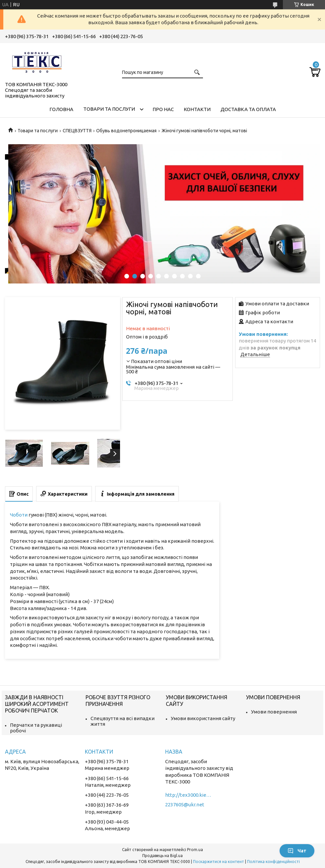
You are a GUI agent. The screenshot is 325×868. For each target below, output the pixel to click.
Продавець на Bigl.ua (162, 856)
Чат (297, 851)
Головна (61, 109)
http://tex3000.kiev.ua (188, 795)
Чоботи (19, 515)
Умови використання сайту (203, 718)
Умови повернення (274, 712)
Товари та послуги (109, 109)
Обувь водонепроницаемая (126, 131)
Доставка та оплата (248, 109)
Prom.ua (195, 850)
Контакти (197, 109)
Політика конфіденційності (273, 862)
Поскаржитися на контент (219, 862)
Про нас (163, 109)
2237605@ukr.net (185, 805)
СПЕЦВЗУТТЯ (77, 131)
